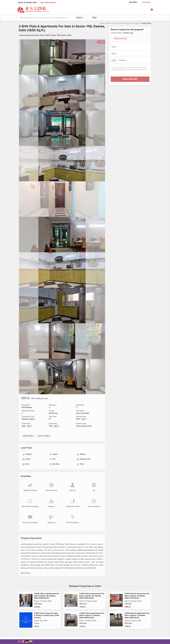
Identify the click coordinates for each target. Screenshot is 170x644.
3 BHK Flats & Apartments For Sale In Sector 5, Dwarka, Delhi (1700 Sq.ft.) (137, 596)
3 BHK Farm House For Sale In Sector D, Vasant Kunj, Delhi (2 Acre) (47, 615)
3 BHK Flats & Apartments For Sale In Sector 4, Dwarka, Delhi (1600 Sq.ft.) (92, 615)
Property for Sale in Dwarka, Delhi (128, 23)
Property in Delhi (111, 23)
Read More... (26, 573)
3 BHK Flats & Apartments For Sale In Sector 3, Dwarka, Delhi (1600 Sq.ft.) (137, 615)
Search (80, 18)
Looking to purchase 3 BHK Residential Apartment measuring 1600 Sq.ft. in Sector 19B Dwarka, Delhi (130, 70)
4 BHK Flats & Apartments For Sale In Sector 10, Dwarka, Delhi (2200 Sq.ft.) (47, 596)
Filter (94, 18)
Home (102, 23)
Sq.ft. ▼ (84, 419)
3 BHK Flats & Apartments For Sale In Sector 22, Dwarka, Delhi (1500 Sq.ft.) (92, 596)
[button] (48, 2)
